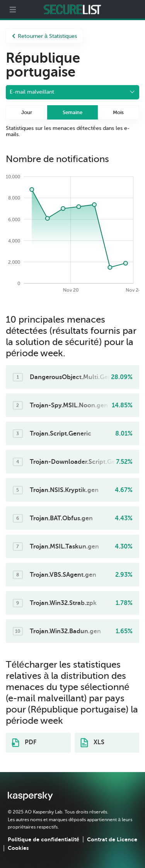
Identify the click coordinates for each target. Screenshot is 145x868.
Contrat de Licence (112, 839)
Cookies (18, 848)
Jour (27, 112)
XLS (92, 743)
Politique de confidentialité (43, 839)
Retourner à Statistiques (44, 36)
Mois (118, 112)
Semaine (72, 112)
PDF (24, 743)
